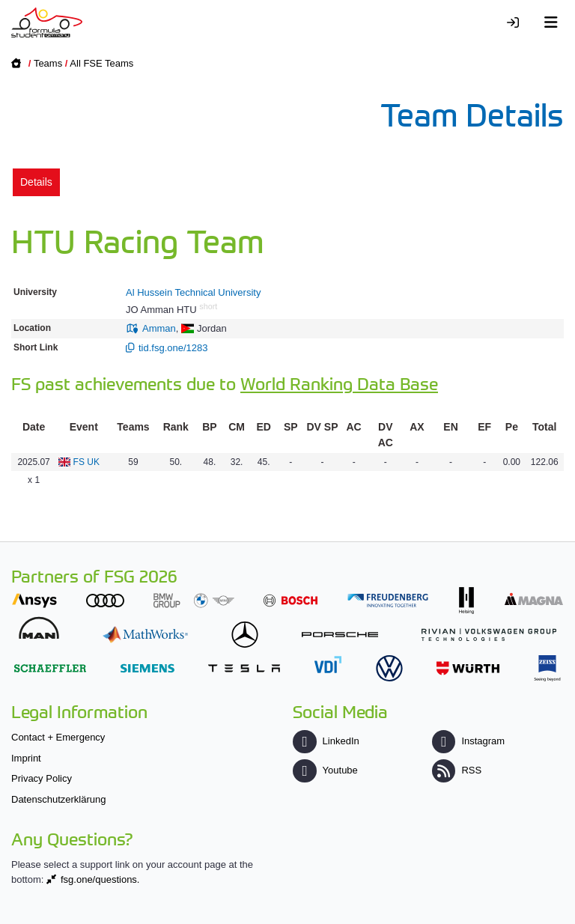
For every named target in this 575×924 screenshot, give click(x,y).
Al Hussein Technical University (193, 292)
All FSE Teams (101, 63)
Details (36, 182)
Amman (159, 328)
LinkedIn (326, 741)
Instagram (468, 741)
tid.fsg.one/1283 (173, 348)
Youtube (325, 770)
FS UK (86, 462)
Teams (48, 63)
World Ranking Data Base (339, 383)
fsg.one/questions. (100, 879)
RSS (457, 770)
